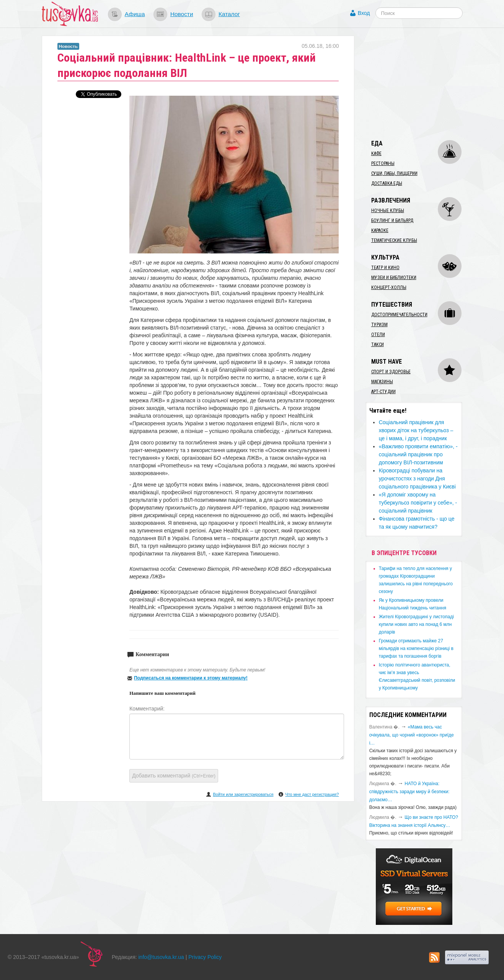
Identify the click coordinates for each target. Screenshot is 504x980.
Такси (378, 345)
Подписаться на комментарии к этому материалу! (191, 678)
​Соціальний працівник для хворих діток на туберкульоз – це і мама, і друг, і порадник (416, 430)
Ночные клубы (388, 211)
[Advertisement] (423, 83)
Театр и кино (385, 268)
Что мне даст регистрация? (312, 794)
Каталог (229, 14)
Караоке (380, 230)
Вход (364, 13)
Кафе (376, 154)
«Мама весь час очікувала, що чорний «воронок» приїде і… (412, 735)
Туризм (379, 325)
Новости (182, 14)
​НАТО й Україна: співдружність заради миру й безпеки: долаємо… (409, 792)
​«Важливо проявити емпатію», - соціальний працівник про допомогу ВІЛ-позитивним (418, 454)
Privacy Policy (205, 957)
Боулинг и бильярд (392, 220)
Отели (378, 335)
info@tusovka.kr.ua (161, 957)
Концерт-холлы (389, 287)
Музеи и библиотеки (394, 278)
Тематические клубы (394, 240)
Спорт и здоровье (391, 372)
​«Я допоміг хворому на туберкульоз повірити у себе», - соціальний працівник (418, 503)
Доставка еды (387, 183)
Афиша (135, 14)
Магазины (382, 382)
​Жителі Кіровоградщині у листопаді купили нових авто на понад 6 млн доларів (416, 624)
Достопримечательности (399, 315)
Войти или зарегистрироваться (243, 794)
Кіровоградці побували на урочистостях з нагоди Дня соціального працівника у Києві (417, 479)
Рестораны (383, 163)
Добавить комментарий (174, 776)
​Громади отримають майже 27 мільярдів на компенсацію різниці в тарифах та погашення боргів (416, 648)
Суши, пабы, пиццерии (394, 173)
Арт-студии (383, 392)
